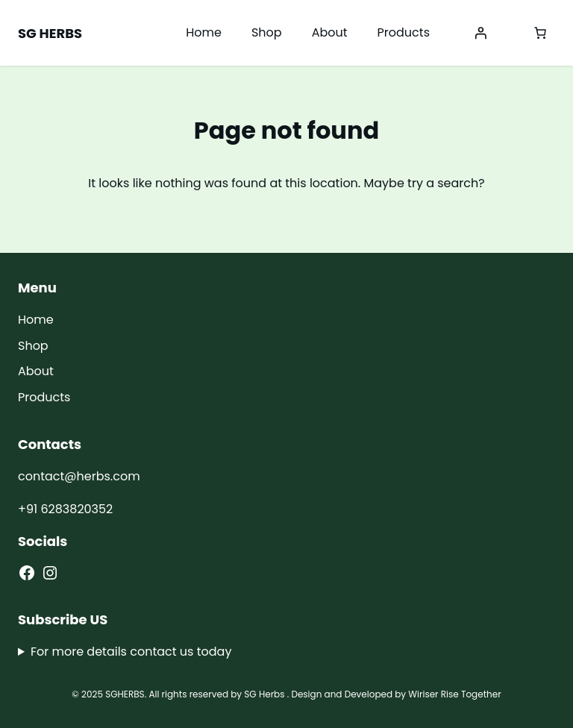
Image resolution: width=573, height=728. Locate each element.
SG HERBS (50, 33)
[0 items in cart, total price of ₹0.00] (540, 33)
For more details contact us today (131, 652)
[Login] (480, 33)
